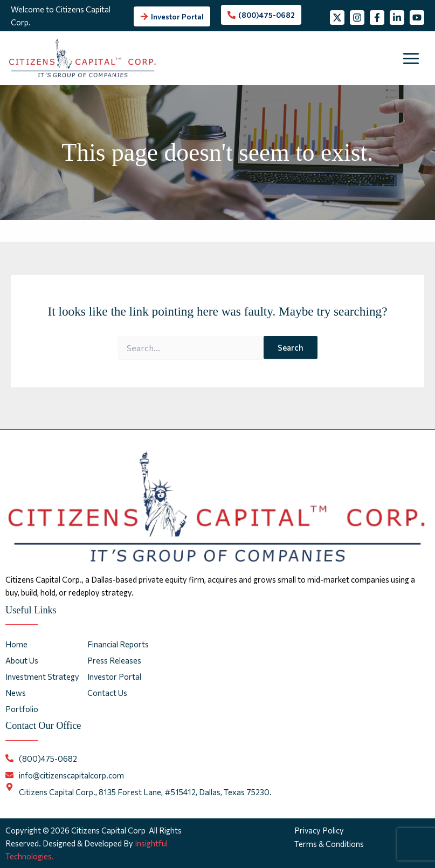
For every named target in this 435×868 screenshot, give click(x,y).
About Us (22, 660)
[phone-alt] (261, 19)
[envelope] (65, 775)
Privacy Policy (320, 830)
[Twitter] (329, 10)
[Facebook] (380, 10)
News (16, 693)
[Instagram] (354, 10)
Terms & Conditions (330, 843)
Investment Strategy (42, 677)
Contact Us (107, 693)
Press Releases (114, 660)
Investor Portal (114, 677)
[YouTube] (332, 30)
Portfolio (22, 709)
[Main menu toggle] (411, 67)
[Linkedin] (405, 10)
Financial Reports (118, 644)
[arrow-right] (171, 21)
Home (16, 644)
